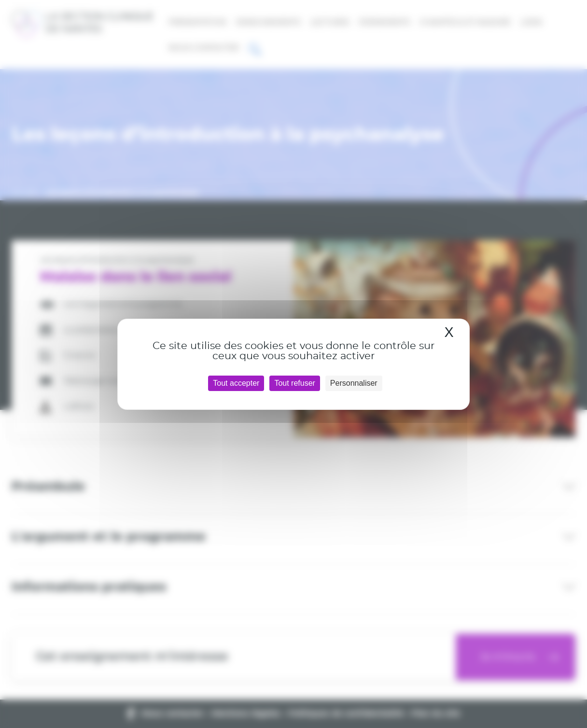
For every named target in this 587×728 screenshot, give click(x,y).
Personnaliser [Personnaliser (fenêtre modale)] (354, 383)
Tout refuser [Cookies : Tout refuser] (294, 383)
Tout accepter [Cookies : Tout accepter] (236, 383)
